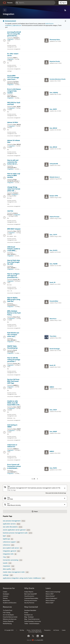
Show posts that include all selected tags (56, 493)
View (9, 497)
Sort (8, 504)
